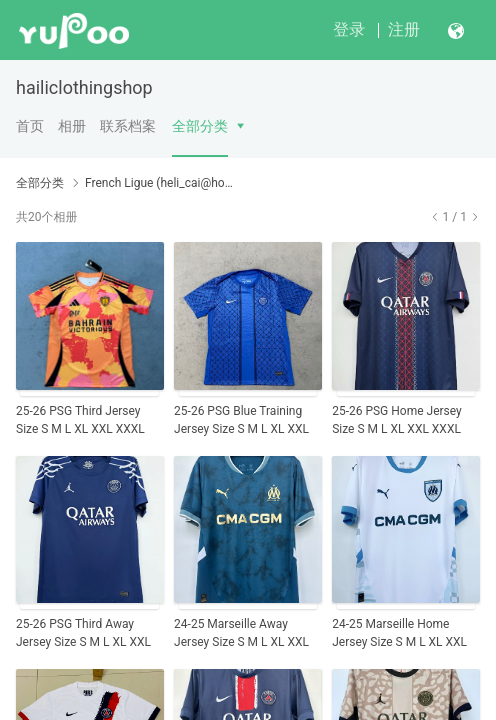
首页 (30, 126)
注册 (404, 29)
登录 (349, 29)
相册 (72, 126)
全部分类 (200, 126)
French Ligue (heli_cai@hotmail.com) (159, 183)
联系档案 (128, 126)
